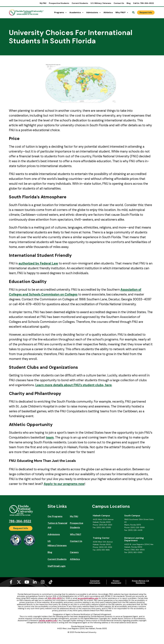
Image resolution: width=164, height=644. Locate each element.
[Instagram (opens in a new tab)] (43, 582)
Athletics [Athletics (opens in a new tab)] (108, 12)
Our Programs (55, 516)
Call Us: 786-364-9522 (143, 3)
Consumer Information (95, 582)
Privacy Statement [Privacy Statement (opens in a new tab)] (116, 582)
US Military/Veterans (57, 543)
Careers (74, 552)
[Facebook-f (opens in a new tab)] (11, 582)
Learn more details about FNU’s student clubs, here (74, 385)
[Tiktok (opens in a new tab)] (51, 582)
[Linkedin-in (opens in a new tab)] (35, 582)
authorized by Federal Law (38, 263)
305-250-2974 (55, 598)
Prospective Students (59, 3)
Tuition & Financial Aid (57, 525)
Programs (61, 13)
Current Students (80, 3)
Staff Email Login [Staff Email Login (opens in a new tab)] (57, 566)
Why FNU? (122, 13)
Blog (129, 3)
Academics (77, 13)
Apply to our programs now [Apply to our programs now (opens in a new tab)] (64, 484)
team (50, 437)
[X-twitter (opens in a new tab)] (19, 582)
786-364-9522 (20, 521)
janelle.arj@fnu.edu (48, 620)
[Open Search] (133, 13)
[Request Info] (146, 13)
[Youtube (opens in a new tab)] (27, 582)
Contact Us (119, 3)
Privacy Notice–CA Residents (141, 582)
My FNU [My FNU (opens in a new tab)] (43, 3)
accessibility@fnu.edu (88, 598)
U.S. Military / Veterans (101, 3)
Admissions (94, 13)
